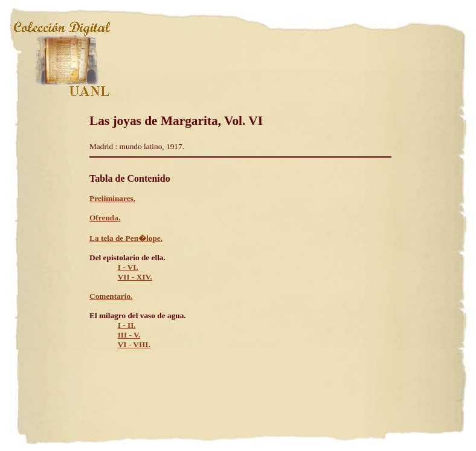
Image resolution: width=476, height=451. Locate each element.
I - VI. (128, 267)
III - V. (129, 335)
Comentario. (111, 296)
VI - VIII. (134, 344)
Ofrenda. (105, 218)
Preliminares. (112, 198)
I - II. (127, 325)
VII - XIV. (135, 277)
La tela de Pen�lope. (126, 238)
